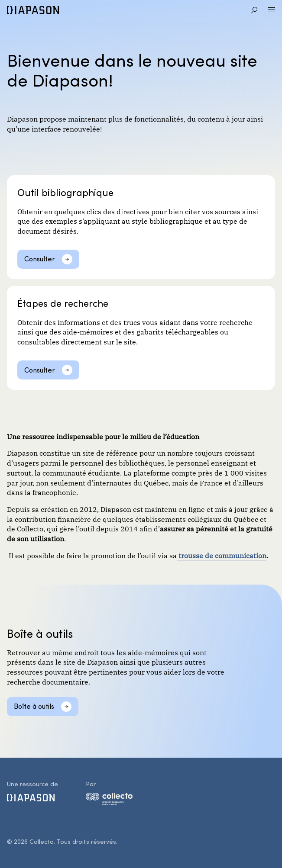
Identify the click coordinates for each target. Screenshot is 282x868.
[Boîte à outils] (43, 707)
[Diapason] (33, 10)
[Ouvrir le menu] (272, 10)
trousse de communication (222, 555)
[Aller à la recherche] (254, 10)
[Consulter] (48, 259)
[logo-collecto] (109, 800)
